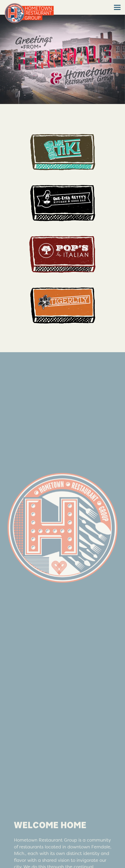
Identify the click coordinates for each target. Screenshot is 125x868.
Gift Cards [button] (63, 847)
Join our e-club (62, 861)
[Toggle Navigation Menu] (117, 7)
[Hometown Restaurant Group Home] (29, 13)
